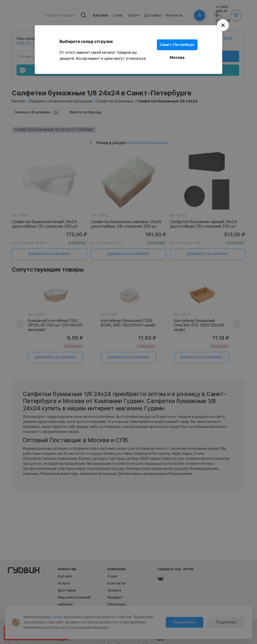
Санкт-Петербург (177, 45)
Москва (177, 57)
